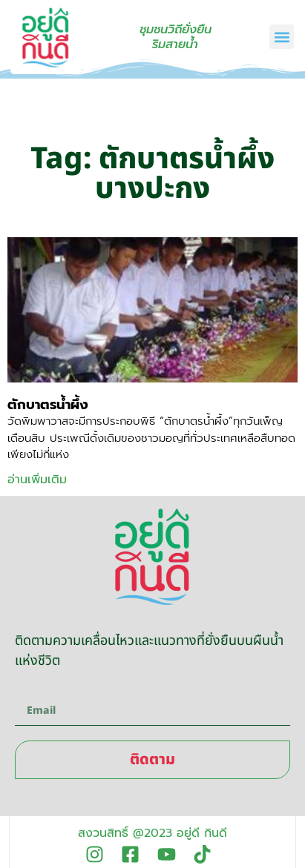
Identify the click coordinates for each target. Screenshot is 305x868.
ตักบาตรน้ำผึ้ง (48, 405)
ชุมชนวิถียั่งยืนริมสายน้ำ (176, 37)
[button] (282, 37)
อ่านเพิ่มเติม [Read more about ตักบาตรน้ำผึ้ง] (37, 480)
